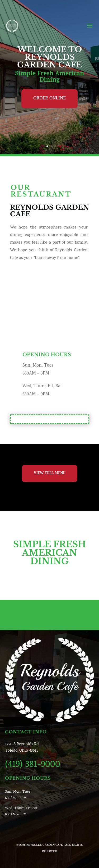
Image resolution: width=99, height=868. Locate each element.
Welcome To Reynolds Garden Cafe (49, 57)
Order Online (49, 99)
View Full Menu (50, 474)
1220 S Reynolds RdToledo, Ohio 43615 (22, 748)
